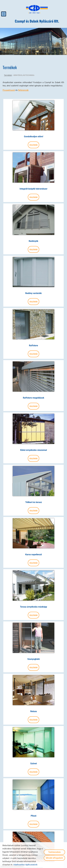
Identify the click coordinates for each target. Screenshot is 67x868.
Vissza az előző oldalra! (20, 829)
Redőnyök (33, 229)
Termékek (8, 75)
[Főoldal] (37, 9)
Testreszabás (54, 852)
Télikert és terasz (34, 469)
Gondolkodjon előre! (34, 132)
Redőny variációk (33, 277)
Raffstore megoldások (34, 373)
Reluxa (34, 661)
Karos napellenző (34, 517)
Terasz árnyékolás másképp (33, 565)
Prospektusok (9, 90)
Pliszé (34, 758)
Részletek (33, 141)
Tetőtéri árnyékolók (34, 806)
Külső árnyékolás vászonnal (34, 421)
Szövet (34, 710)
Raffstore (33, 325)
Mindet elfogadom (54, 858)
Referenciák (23, 90)
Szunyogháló (34, 613)
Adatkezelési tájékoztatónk (25, 865)
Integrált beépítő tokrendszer (33, 181)
